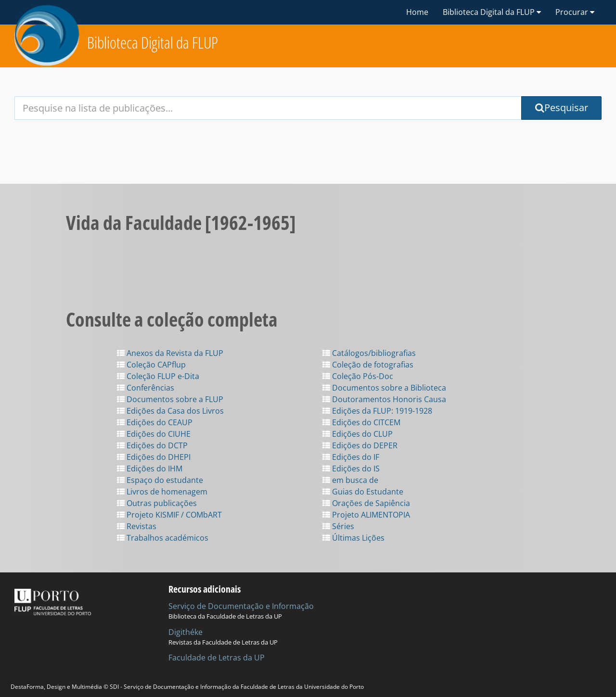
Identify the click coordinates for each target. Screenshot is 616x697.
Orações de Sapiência (366, 503)
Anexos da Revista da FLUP (170, 353)
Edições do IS (351, 469)
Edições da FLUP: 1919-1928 (377, 411)
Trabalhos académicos (163, 538)
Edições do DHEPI (154, 457)
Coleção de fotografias (368, 365)
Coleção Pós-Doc (358, 376)
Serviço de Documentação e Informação (241, 606)
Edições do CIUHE (154, 434)
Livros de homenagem (162, 492)
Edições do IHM (150, 469)
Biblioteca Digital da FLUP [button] (492, 12)
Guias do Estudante (363, 492)
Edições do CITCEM (361, 422)
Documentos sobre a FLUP (170, 399)
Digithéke (186, 632)
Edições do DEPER (360, 445)
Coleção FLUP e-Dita (158, 376)
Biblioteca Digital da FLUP (153, 43)
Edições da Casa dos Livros (170, 411)
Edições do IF (351, 457)
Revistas (137, 526)
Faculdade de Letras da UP (217, 658)
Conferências (146, 388)
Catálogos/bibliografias (369, 353)
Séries (338, 526)
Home (417, 12)
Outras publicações (157, 503)
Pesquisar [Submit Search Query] (562, 108)
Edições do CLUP (358, 434)
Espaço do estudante (160, 480)
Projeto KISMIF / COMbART (169, 515)
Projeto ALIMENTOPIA (366, 515)
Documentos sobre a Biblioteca (384, 388)
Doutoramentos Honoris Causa (384, 399)
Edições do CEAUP (155, 422)
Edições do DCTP (152, 445)
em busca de (350, 480)
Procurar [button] (575, 12)
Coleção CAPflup (151, 365)
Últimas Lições (353, 538)
